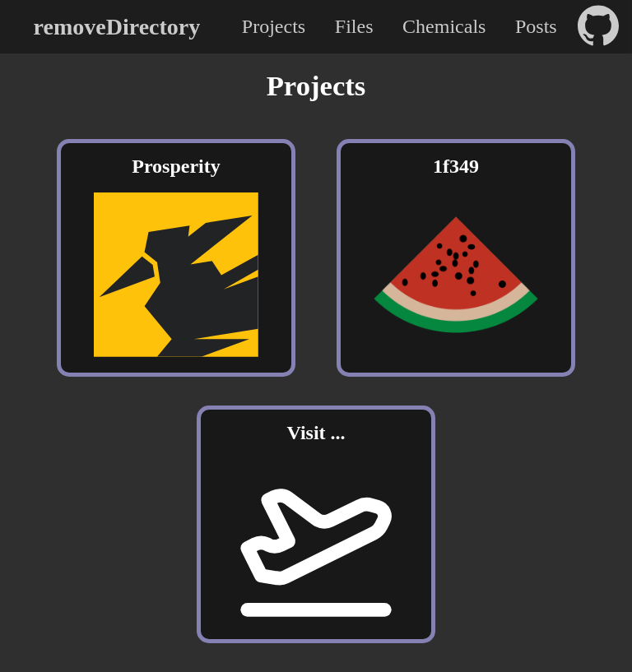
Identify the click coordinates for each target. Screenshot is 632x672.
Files (354, 26)
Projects (274, 26)
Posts (536, 26)
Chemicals (444, 26)
